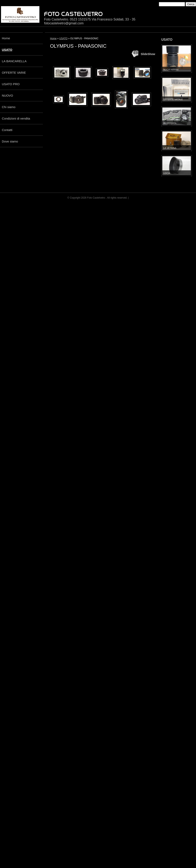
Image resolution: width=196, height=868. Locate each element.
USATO (7, 50)
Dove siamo (10, 141)
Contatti (7, 130)
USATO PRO (11, 84)
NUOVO (7, 96)
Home (6, 38)
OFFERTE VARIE (14, 73)
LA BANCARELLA (14, 61)
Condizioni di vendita (16, 118)
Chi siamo (9, 107)
